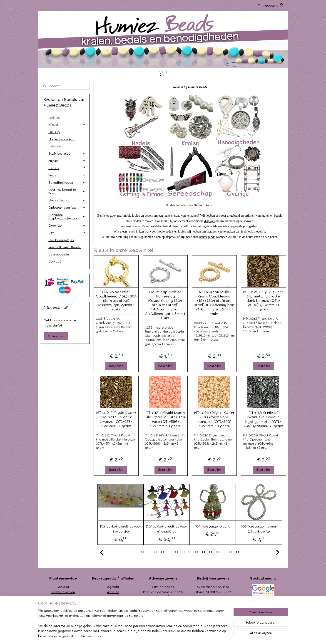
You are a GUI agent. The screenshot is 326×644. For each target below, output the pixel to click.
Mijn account (271, 5)
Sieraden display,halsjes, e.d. (67, 216)
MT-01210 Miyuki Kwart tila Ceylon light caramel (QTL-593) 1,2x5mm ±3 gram (214, 419)
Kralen (67, 175)
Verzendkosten (63, 592)
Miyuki (67, 161)
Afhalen (113, 592)
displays (209, 221)
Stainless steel (67, 153)
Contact (55, 261)
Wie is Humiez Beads (65, 247)
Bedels (67, 168)
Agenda (113, 587)
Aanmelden (56, 336)
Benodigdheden (67, 182)
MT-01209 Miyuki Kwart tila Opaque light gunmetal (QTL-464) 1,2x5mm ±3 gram (263, 419)
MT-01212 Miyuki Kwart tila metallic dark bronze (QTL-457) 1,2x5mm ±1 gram (116, 419)
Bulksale (55, 146)
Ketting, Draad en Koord (67, 191)
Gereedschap (67, 200)
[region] (133, 626)
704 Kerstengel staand (213, 526)
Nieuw (67, 125)
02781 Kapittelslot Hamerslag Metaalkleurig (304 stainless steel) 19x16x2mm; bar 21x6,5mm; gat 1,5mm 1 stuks (165, 305)
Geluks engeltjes (61, 240)
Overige (67, 225)
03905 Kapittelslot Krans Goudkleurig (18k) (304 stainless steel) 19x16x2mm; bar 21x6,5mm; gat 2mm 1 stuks (214, 303)
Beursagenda (59, 254)
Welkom (54, 118)
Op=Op (54, 132)
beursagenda (207, 237)
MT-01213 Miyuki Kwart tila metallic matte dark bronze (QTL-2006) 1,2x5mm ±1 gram (263, 300)
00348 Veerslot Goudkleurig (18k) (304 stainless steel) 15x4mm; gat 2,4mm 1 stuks (116, 300)
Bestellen (116, 366)
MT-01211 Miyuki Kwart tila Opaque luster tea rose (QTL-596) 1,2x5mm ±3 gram (165, 419)
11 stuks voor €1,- (62, 139)
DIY (67, 233)
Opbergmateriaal (67, 207)
